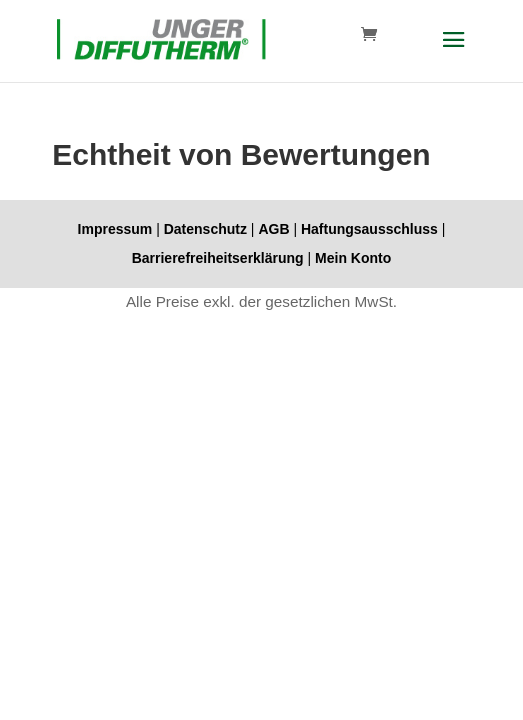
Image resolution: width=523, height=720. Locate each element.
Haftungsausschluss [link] (369, 229)
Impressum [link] (115, 229)
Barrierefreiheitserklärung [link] (218, 258)
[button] (454, 53)
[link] (161, 39)
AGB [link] (273, 229)
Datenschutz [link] (205, 229)
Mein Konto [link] (353, 258)
